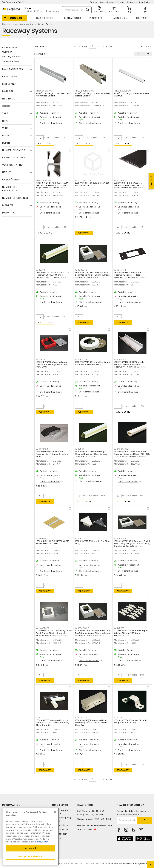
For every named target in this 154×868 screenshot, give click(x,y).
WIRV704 (119, 718)
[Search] (77, 10)
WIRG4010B (81, 718)
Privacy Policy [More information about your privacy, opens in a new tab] (42, 842)
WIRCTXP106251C (84, 180)
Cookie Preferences (64, 863)
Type (5, 113)
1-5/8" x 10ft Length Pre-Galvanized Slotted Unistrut (92, 95)
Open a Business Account (112, 2)
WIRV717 (40, 718)
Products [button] (15, 18)
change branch (52, 11)
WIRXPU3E (41, 539)
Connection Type (14, 158)
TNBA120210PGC (44, 180)
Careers (57, 838)
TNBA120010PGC (44, 91)
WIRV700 (41, 270)
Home (5, 24)
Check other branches (50, 123)
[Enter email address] (127, 820)
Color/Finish (11, 180)
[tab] (17, 48)
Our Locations (60, 825)
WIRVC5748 (81, 270)
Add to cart (84, 233)
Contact (142, 18)
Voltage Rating (13, 165)
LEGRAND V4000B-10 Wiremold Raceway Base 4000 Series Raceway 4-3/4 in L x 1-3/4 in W (130, 364)
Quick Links (60, 805)
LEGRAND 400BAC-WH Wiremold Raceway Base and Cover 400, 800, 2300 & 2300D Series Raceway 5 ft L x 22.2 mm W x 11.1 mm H (132, 455)
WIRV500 (80, 449)
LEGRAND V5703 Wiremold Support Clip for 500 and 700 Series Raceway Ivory (131, 633)
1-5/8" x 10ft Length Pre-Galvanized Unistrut (131, 95)
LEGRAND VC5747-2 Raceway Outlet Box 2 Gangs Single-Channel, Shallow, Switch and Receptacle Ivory (54, 634)
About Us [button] (119, 18)
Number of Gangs (14, 150)
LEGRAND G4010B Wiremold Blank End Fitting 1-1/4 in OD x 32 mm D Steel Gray (91, 723)
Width (6, 128)
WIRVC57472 (43, 628)
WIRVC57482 (121, 539)
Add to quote (45, 143)
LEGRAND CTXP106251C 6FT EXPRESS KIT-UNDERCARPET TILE (92, 184)
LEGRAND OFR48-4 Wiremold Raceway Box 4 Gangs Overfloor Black (52, 454)
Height (7, 172)
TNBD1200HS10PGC (85, 91)
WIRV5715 (80, 539)
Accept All (31, 848)
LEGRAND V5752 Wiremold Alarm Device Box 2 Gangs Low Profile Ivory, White (52, 364)
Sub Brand (9, 84)
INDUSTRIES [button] (96, 18)
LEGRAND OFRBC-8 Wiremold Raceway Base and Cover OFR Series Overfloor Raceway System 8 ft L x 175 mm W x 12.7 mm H (131, 187)
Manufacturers (13, 69)
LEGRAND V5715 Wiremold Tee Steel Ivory (93, 542)
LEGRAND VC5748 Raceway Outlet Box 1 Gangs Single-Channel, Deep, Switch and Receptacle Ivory (93, 275)
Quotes (93, 2)
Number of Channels (15, 198)
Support (10, 2)
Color (6, 106)
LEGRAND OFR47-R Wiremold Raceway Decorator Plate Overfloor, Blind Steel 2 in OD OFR (131, 275)
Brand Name (10, 77)
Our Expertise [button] (45, 18)
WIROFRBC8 (120, 180)
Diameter (8, 205)
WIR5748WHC (82, 628)
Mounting (9, 213)
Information (11, 805)
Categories (10, 48)
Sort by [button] (145, 46)
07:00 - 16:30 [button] (33, 11)
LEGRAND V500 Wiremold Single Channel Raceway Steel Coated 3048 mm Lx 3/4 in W (91, 454)
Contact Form (60, 834)
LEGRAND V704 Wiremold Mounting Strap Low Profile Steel (131, 721)
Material (8, 91)
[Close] (55, 812)
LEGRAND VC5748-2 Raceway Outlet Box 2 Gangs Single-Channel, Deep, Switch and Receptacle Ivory (132, 544)
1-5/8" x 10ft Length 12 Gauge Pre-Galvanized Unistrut (53, 95)
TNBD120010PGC (122, 91)
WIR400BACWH (122, 449)
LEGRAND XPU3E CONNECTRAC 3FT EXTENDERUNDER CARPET (53, 542)
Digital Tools (73, 18)
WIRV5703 (119, 628)
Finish (6, 135)
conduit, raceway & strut (23, 24)
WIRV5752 (41, 359)
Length (7, 121)
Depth (6, 143)
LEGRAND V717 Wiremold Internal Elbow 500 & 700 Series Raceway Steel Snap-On (53, 723)
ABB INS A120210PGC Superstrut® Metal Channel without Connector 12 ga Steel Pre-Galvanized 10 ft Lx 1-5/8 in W (54, 187)
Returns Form (60, 829)
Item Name (8, 99)
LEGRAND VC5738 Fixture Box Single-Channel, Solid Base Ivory (93, 363)
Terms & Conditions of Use (87, 863)
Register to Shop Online (139, 2)
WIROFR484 (42, 449)
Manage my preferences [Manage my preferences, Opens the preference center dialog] (31, 856)
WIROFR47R (120, 270)
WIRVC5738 (81, 359)
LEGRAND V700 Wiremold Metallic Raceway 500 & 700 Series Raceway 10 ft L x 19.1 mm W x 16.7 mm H (52, 276)
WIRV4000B (120, 359)
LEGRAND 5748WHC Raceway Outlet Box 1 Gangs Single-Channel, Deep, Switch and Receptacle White (93, 633)
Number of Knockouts (10, 189)
